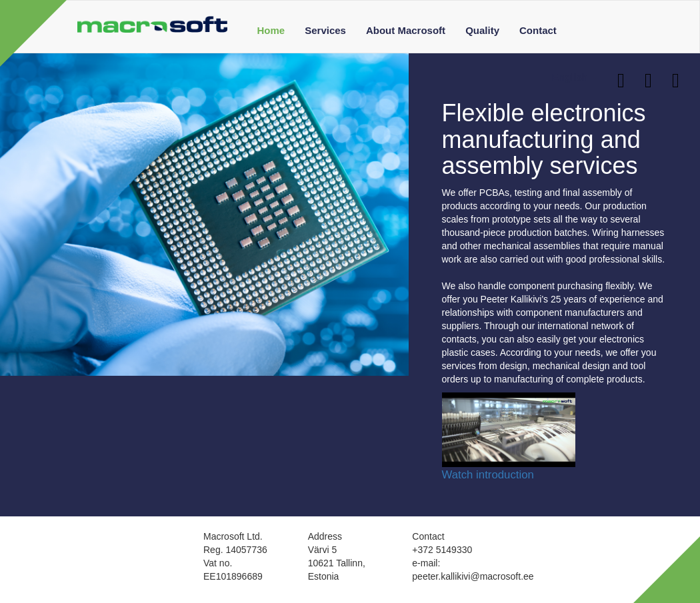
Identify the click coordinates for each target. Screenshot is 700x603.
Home (271, 30)
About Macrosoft (406, 30)
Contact (538, 30)
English (575, 77)
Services (325, 30)
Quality (482, 30)
